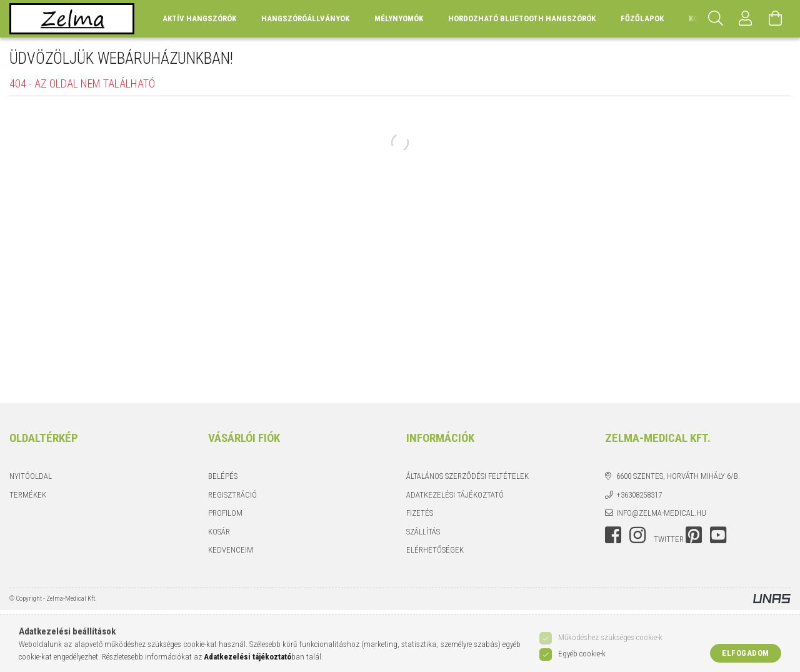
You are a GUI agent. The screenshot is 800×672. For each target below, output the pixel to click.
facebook (613, 535)
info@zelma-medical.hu (661, 513)
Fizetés (420, 513)
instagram (637, 535)
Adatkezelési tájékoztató (455, 495)
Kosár (219, 532)
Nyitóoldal (31, 476)
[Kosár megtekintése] (776, 19)
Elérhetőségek (435, 550)
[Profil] (746, 19)
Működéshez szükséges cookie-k (610, 637)
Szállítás (423, 532)
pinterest (694, 535)
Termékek (28, 495)
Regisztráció (232, 495)
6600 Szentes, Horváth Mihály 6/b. (678, 476)
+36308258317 (639, 495)
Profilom (225, 513)
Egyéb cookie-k (582, 654)
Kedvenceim (231, 550)
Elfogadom (746, 653)
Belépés (223, 476)
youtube (718, 535)
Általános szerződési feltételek (467, 476)
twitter (669, 539)
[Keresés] (716, 19)
